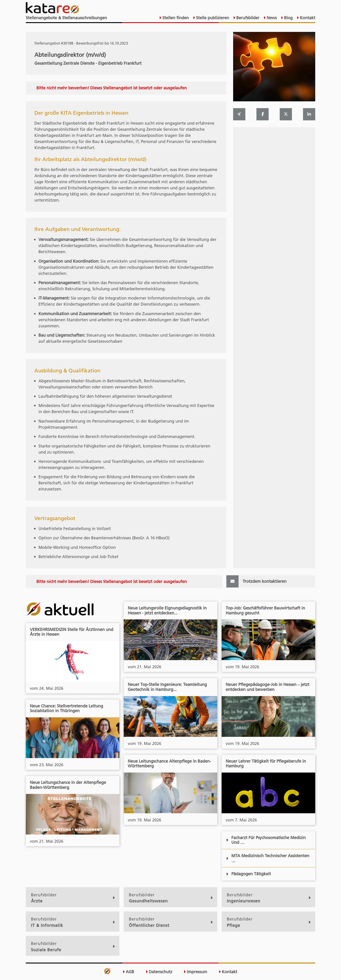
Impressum (195, 972)
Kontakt (307, 18)
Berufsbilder (247, 18)
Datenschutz (159, 972)
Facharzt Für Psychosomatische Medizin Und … (266, 840)
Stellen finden (175, 18)
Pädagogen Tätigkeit (249, 874)
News (271, 18)
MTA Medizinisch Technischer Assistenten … (268, 858)
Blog (288, 18)
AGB (128, 972)
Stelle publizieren (212, 18)
